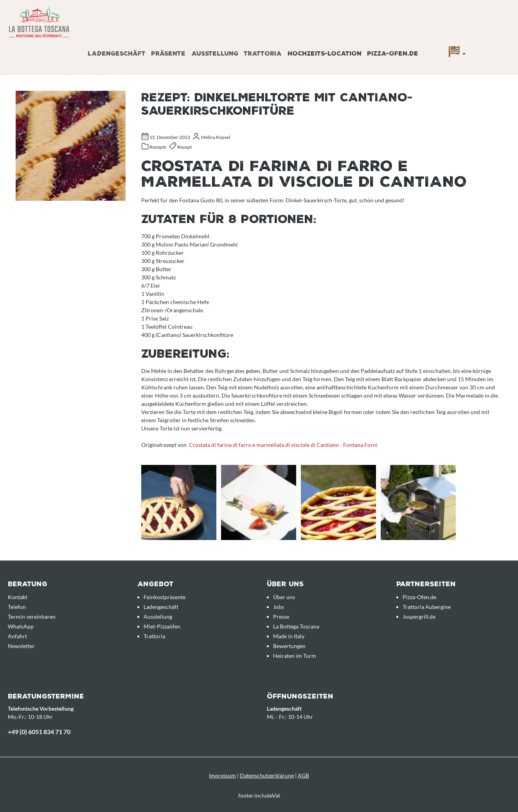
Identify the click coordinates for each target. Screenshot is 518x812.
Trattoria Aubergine (427, 607)
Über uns (284, 597)
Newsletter (21, 646)
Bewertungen (289, 646)
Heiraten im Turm (295, 656)
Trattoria (154, 636)
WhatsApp (21, 626)
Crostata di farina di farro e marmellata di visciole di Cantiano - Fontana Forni (283, 445)
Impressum (222, 775)
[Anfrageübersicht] (500, 44)
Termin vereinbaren (32, 617)
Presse (281, 617)
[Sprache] (457, 54)
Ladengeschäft (161, 607)
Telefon (17, 607)
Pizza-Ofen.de (419, 597)
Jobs (279, 607)
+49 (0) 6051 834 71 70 (39, 732)
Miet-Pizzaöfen (162, 626)
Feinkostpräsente (165, 597)
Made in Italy (289, 636)
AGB (303, 775)
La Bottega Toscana (296, 626)
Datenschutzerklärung (267, 775)
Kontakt (18, 597)
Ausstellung (158, 617)
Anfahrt (17, 636)
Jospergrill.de (419, 617)
